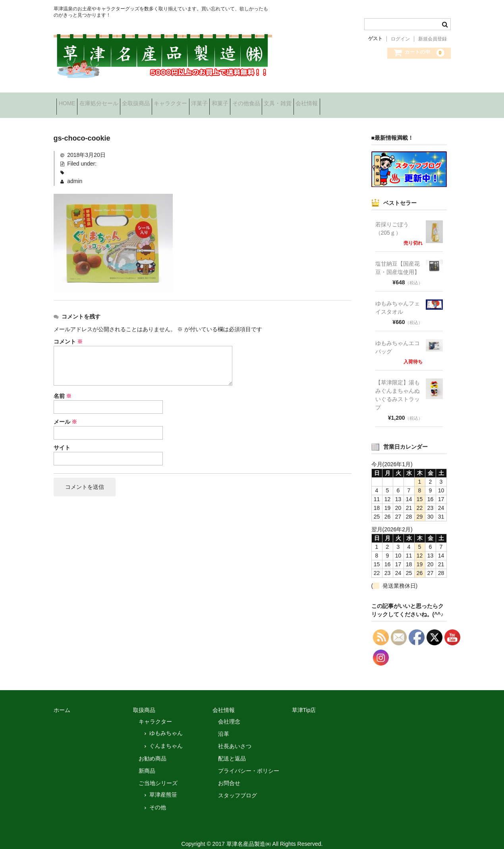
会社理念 (229, 712)
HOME (70, 101)
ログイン (400, 39)
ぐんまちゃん (166, 737)
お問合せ (229, 774)
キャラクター (210, 101)
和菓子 (285, 101)
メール (66, 413)
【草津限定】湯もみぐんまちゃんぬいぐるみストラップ (398, 386)
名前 (63, 387)
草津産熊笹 (163, 785)
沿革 (224, 725)
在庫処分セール (114, 101)
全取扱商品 (164, 101)
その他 (158, 798)
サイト (62, 439)
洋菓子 (252, 101)
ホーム (62, 701)
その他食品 (323, 101)
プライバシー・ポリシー (249, 762)
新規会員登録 (433, 39)
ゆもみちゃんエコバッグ (398, 338)
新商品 (147, 762)
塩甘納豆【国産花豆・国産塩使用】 (398, 259)
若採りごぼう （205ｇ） (395, 219)
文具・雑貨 (367, 101)
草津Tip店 (304, 701)
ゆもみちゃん (166, 724)
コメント (68, 333)
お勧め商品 (153, 749)
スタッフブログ (238, 786)
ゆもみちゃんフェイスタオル (398, 298)
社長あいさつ (235, 737)
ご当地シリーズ (158, 774)
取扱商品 (144, 701)
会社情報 (409, 101)
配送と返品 (232, 749)
